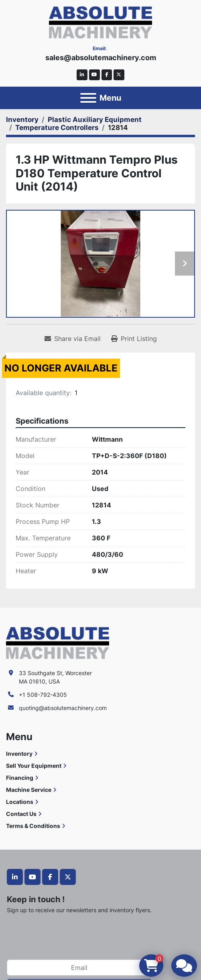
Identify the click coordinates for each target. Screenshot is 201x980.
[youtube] (94, 75)
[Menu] (88, 98)
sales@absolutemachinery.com (101, 58)
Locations (20, 802)
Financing (20, 778)
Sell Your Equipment (34, 766)
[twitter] (119, 75)
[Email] (79, 968)
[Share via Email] (73, 339)
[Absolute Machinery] (58, 642)
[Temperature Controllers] (57, 128)
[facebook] (107, 75)
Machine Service (29, 790)
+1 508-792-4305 (43, 695)
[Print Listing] (134, 339)
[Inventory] (22, 120)
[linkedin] (82, 75)
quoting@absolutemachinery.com (63, 708)
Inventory (19, 754)
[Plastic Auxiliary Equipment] (95, 120)
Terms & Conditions (33, 826)
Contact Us (21, 814)
